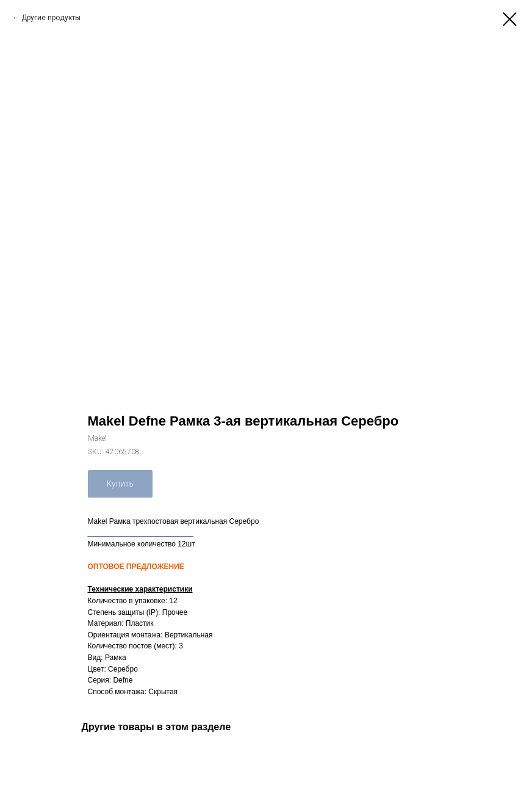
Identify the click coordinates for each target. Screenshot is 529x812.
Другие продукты (51, 18)
